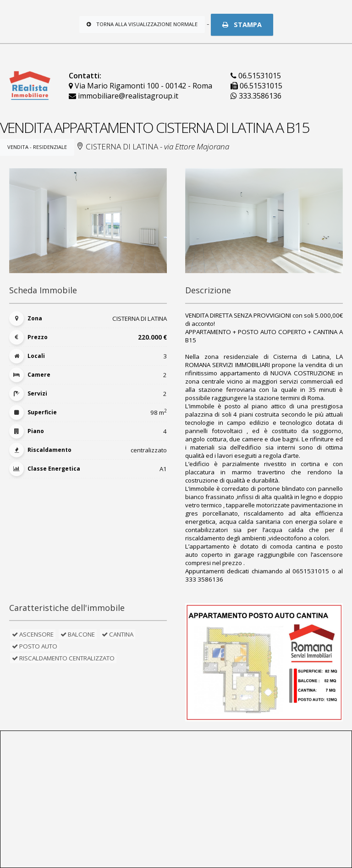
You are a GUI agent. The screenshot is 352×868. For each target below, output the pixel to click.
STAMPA (242, 25)
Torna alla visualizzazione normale (142, 24)
